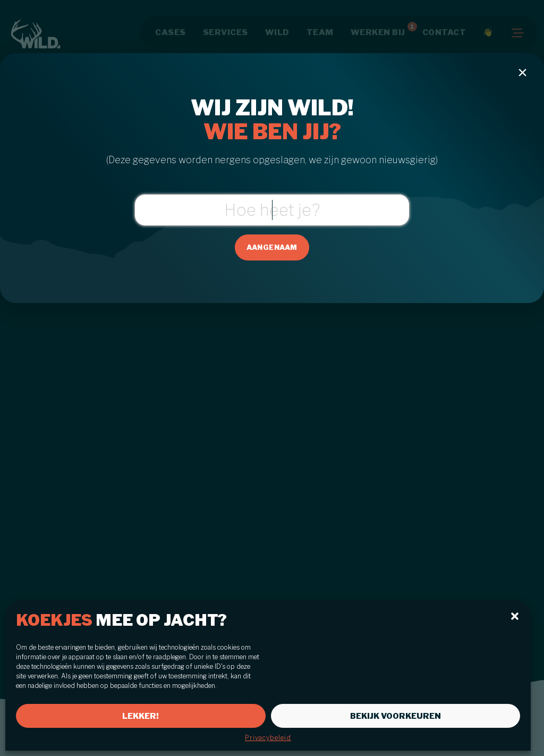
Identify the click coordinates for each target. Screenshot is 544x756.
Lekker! (141, 716)
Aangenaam (272, 247)
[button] (515, 616)
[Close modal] (523, 72)
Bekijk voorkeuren (396, 716)
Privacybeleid (268, 738)
